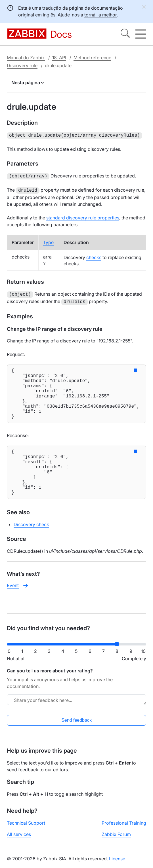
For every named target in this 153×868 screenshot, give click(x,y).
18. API (59, 58)
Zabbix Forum (116, 839)
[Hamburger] (141, 34)
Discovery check (31, 543)
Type (48, 241)
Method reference (92, 58)
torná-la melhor (100, 15)
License (117, 863)
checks (94, 256)
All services (19, 839)
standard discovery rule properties (83, 216)
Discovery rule (22, 65)
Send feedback (76, 725)
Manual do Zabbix (26, 58)
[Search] (125, 34)
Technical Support (26, 827)
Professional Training (124, 827)
